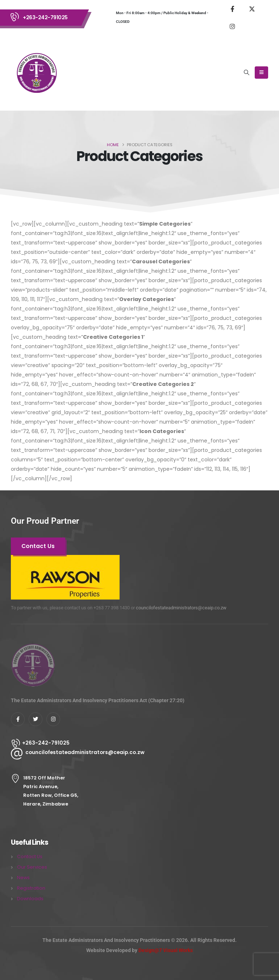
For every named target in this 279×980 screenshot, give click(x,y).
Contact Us (30, 857)
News (23, 878)
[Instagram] (232, 26)
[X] (252, 9)
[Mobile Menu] (261, 73)
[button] (247, 73)
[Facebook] (232, 9)
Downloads (30, 899)
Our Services (32, 867)
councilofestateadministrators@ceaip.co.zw (181, 608)
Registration (31, 888)
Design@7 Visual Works (166, 950)
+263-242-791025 (45, 17)
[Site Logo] (36, 73)
